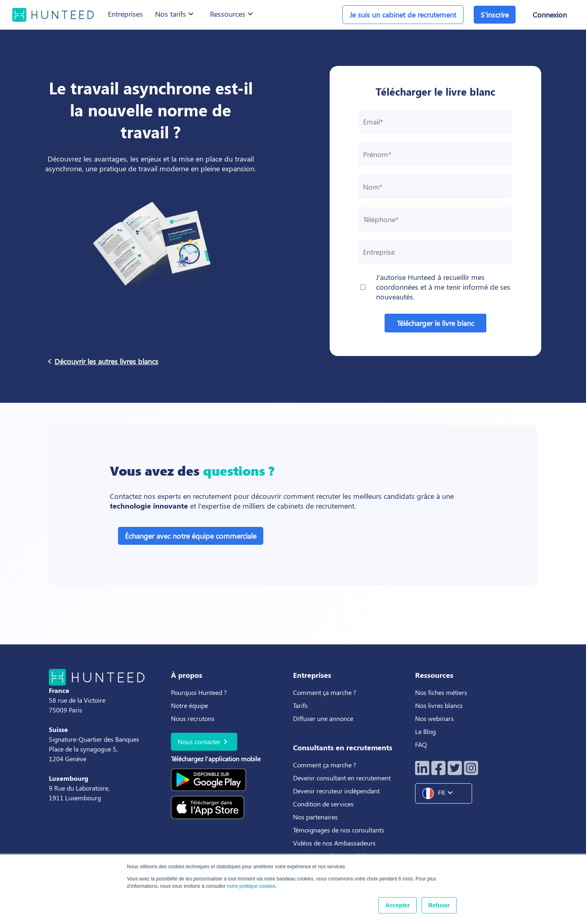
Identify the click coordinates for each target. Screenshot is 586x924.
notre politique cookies (251, 886)
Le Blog (426, 731)
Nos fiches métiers (441, 692)
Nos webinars (434, 718)
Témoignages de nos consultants (339, 830)
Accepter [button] (398, 905)
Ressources (233, 14)
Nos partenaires (315, 817)
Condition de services (323, 804)
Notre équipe (189, 705)
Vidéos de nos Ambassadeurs (334, 843)
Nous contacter (204, 742)
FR (441, 793)
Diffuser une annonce (323, 718)
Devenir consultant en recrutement (342, 778)
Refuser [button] (439, 905)
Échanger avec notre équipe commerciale (191, 536)
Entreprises (125, 14)
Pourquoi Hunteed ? (199, 692)
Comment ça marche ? (325, 692)
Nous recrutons (193, 718)
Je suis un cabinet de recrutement (403, 15)
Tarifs (300, 705)
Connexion (550, 15)
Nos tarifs (175, 14)
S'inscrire (495, 15)
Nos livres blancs (440, 705)
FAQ (421, 744)
